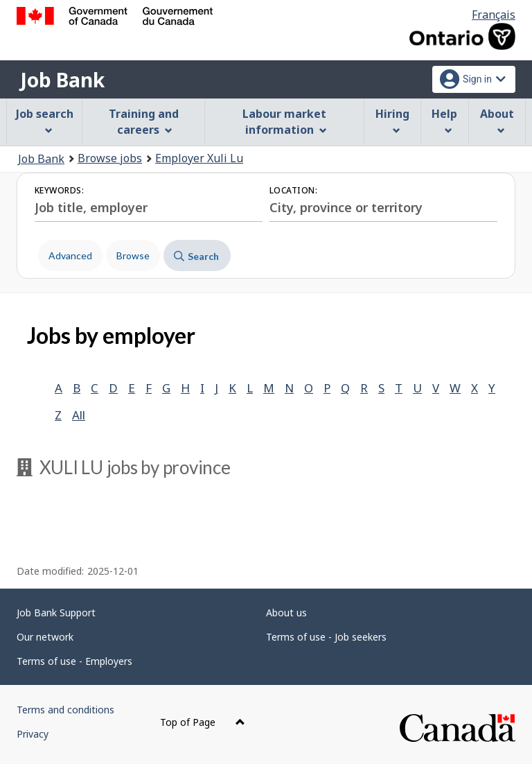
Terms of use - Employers (74, 661)
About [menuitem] (497, 120)
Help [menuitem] (444, 120)
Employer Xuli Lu (199, 158)
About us (286, 613)
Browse (133, 255)
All (79, 415)
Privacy (33, 734)
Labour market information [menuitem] (284, 122)
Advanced (70, 255)
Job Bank (62, 80)
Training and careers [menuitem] (144, 122)
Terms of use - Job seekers (326, 637)
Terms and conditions (65, 710)
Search (196, 256)
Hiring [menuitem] (392, 120)
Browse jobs (110, 158)
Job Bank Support (56, 613)
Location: (293, 190)
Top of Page (203, 722)
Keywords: (59, 190)
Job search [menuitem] (45, 120)
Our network (45, 637)
